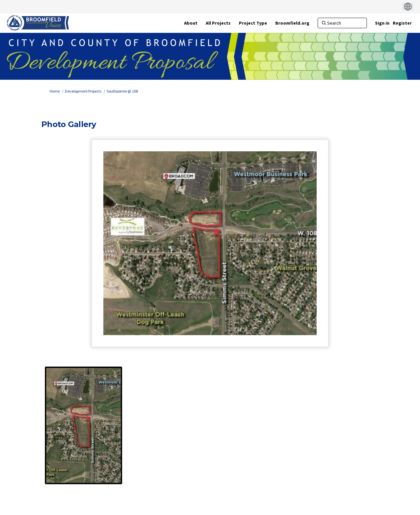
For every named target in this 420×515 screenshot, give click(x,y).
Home (55, 91)
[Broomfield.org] (292, 23)
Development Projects (83, 91)
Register (402, 23)
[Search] (342, 23)
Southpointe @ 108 (122, 91)
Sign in (382, 23)
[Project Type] (253, 23)
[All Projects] (218, 23)
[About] (191, 23)
